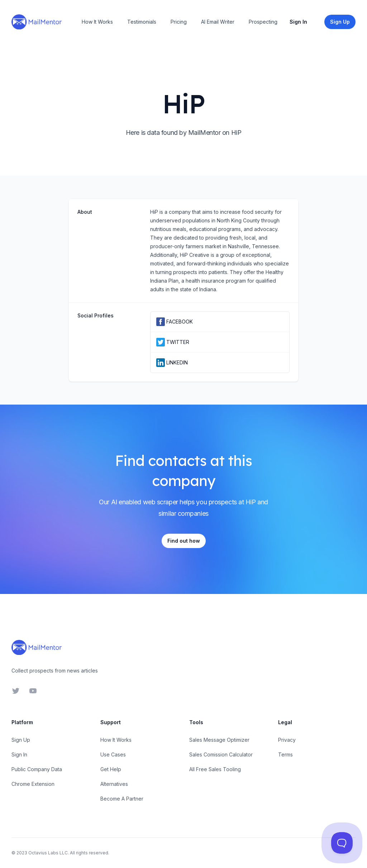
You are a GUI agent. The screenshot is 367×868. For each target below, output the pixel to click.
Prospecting (263, 22)
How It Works (97, 22)
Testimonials (142, 22)
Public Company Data (37, 769)
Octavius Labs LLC (48, 853)
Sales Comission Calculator (221, 754)
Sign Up (21, 740)
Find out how (184, 541)
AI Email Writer (218, 22)
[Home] (37, 22)
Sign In (298, 22)
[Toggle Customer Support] (342, 843)
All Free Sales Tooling (215, 769)
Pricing (179, 22)
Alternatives (114, 784)
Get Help (111, 769)
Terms (285, 754)
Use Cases (113, 754)
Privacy (287, 740)
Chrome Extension (33, 784)
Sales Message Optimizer (219, 740)
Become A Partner (122, 799)
